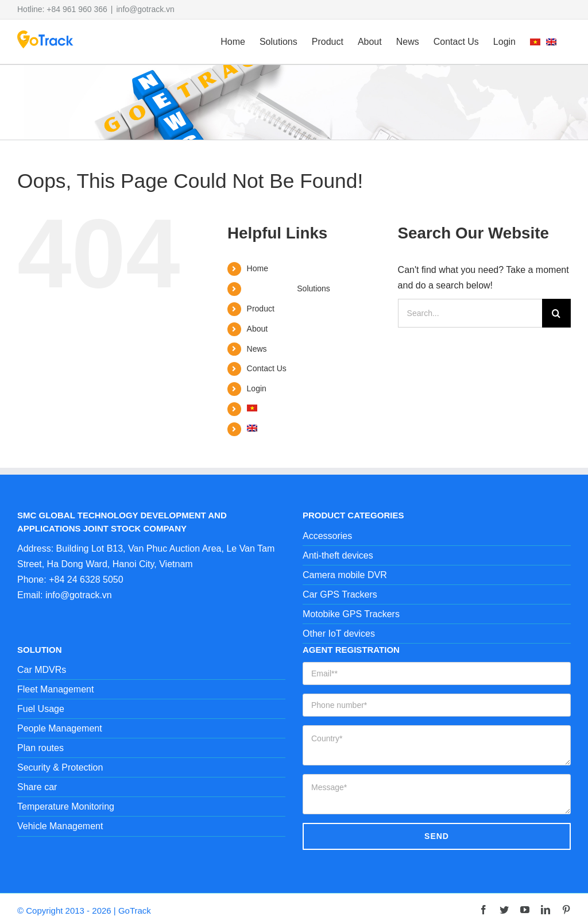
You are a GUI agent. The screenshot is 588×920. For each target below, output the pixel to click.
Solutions (314, 288)
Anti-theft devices (338, 555)
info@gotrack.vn (146, 9)
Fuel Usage (41, 709)
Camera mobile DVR (345, 575)
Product (261, 309)
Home (258, 268)
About (258, 329)
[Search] (556, 313)
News (257, 349)
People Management (60, 728)
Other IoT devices (339, 634)
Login (257, 388)
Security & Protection (60, 767)
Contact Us (267, 368)
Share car (37, 787)
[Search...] (470, 313)
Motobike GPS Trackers (351, 614)
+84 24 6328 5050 (86, 580)
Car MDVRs (42, 670)
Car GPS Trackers (340, 594)
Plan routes (40, 748)
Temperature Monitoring (66, 807)
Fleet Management (55, 689)
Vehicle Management (60, 826)
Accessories (327, 536)
